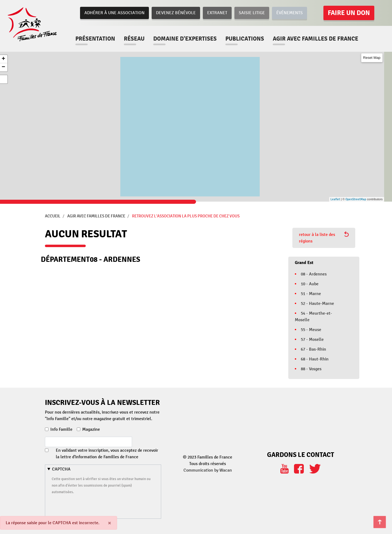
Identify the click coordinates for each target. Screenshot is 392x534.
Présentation (95, 39)
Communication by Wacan (208, 470)
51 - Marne (311, 294)
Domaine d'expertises (185, 39)
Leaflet (335, 199)
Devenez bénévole (176, 13)
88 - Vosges (311, 369)
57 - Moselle (312, 339)
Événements (290, 13)
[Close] (110, 523)
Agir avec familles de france (316, 39)
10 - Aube (310, 284)
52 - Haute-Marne (317, 304)
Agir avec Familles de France (96, 216)
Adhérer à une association (114, 13)
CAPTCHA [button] (61, 469)
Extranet (217, 13)
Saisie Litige (252, 13)
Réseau (134, 39)
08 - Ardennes (314, 274)
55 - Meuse (311, 330)
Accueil (53, 216)
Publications (245, 39)
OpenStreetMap (356, 199)
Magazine (91, 429)
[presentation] (93, 506)
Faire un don (349, 13)
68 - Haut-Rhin (315, 359)
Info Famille (61, 429)
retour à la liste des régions (324, 238)
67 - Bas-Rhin (313, 349)
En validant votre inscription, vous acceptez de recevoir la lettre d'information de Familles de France (107, 454)
